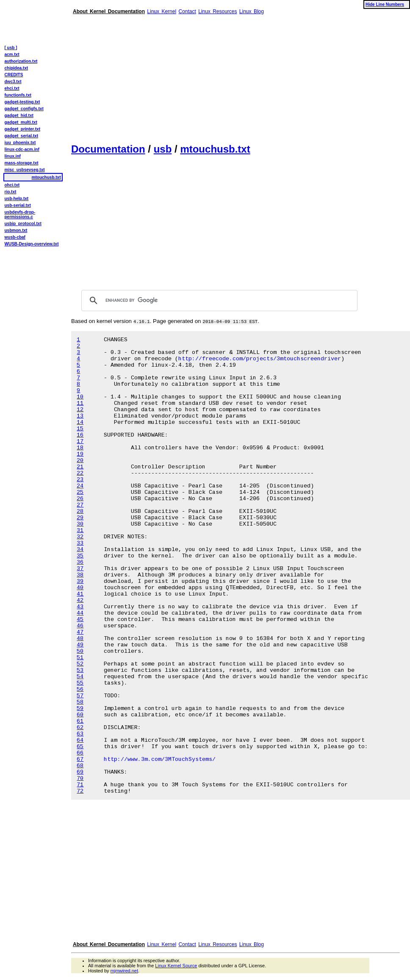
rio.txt (11, 192)
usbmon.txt (16, 230)
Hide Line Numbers (385, 4)
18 (80, 448)
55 (80, 683)
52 (80, 664)
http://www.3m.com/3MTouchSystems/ (160, 759)
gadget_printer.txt (22, 129)
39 (80, 581)
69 (80, 772)
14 (80, 422)
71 (80, 785)
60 (80, 715)
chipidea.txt (17, 68)
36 (80, 562)
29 (80, 518)
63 (80, 734)
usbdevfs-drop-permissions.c (20, 214)
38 (80, 575)
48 (80, 639)
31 (80, 530)
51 (80, 658)
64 (80, 740)
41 (80, 594)
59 (80, 709)
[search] (218, 301)
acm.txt (12, 54)
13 (80, 416)
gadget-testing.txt (22, 102)
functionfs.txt (18, 95)
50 (80, 651)
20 (80, 461)
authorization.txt (21, 61)
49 (80, 645)
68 (80, 766)
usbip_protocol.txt (23, 224)
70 (80, 778)
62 (80, 728)
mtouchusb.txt (215, 149)
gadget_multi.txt (21, 122)
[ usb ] (11, 48)
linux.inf (13, 156)
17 (80, 441)
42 (80, 600)
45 (80, 619)
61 (80, 721)
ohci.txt (12, 185)
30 (80, 524)
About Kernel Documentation (109, 11)
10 (80, 397)
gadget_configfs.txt (24, 109)
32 (80, 537)
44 (80, 613)
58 (80, 702)
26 (80, 499)
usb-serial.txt (18, 205)
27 (80, 505)
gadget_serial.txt (21, 136)
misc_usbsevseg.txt (25, 170)
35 (80, 556)
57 (80, 696)
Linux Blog (252, 11)
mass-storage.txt (22, 163)
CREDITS (14, 75)
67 (80, 759)
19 (80, 454)
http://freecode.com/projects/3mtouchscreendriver (260, 359)
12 (80, 410)
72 (80, 791)
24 (80, 486)
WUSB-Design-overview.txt (32, 244)
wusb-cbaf (15, 237)
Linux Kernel (162, 11)
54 (80, 677)
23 (80, 480)
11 (80, 403)
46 (80, 626)
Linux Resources (217, 11)
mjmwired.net (124, 971)
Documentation (108, 149)
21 (80, 467)
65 (80, 747)
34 (80, 550)
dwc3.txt (13, 82)
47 (80, 632)
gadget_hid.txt (19, 116)
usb (163, 149)
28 (80, 511)
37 (80, 569)
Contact (187, 11)
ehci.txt (12, 88)
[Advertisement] (213, 75)
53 (80, 670)
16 (80, 435)
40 (80, 588)
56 (80, 689)
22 (80, 473)
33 (80, 543)
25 (80, 492)
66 (80, 753)
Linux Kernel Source (176, 966)
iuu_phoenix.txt (20, 143)
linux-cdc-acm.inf (22, 149)
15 (80, 429)
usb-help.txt (17, 199)
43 (80, 607)
